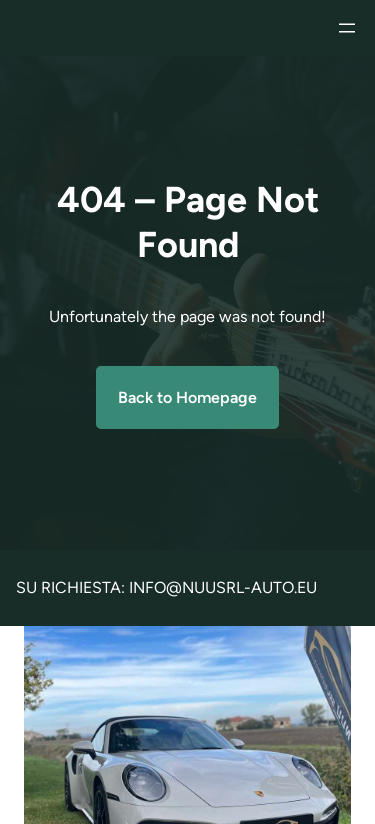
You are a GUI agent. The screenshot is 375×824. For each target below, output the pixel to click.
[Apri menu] (347, 28)
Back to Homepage (187, 397)
